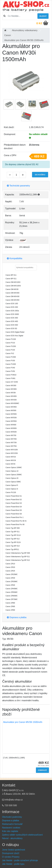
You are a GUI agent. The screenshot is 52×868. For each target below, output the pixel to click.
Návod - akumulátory (12, 838)
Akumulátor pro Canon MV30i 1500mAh (23, 722)
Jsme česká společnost (14, 850)
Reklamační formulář (12, 824)
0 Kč (39, 23)
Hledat (43, 16)
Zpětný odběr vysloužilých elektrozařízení (22, 835)
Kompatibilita (15, 258)
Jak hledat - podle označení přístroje (20, 860)
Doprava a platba (17, 617)
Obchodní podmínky (12, 817)
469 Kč (39, 156)
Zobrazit (42, 770)
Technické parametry (18, 186)
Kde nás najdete (10, 831)
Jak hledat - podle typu (13, 864)
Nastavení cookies (11, 828)
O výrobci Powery (11, 857)
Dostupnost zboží (11, 853)
